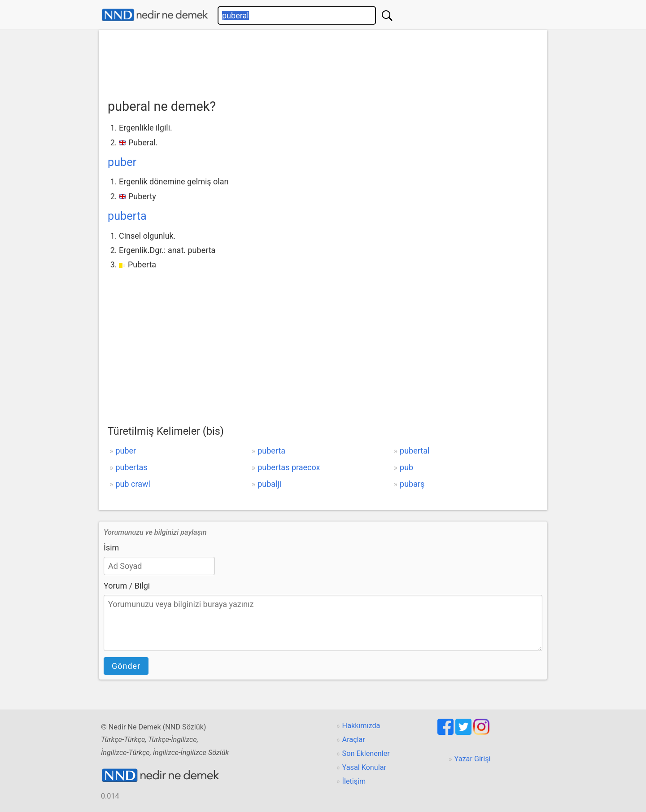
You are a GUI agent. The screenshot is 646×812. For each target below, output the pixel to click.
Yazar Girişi (473, 759)
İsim (111, 548)
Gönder (126, 666)
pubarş (412, 484)
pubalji (269, 484)
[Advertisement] (323, 61)
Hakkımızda (361, 726)
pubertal (415, 451)
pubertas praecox (289, 467)
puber (122, 162)
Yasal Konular (364, 767)
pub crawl (133, 484)
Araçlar (354, 740)
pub (406, 467)
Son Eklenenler (366, 753)
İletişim (354, 781)
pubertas (131, 467)
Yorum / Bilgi (127, 586)
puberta (127, 216)
